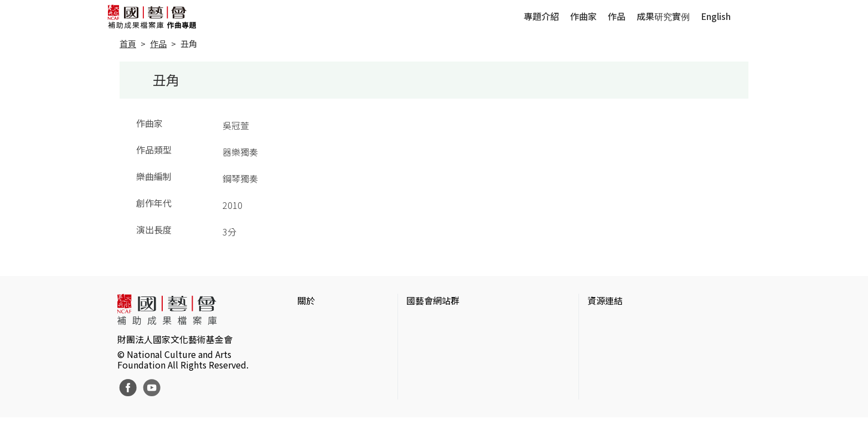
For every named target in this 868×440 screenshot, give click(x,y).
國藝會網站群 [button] (433, 300)
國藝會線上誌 (433, 340)
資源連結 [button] (605, 300)
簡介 (306, 323)
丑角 (189, 44)
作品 (617, 16)
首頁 (128, 44)
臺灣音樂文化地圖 (623, 376)
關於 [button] (306, 300)
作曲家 (583, 16)
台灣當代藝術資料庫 (627, 323)
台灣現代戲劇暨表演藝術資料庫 (649, 393)
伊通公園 (605, 340)
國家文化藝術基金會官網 (455, 323)
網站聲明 (315, 340)
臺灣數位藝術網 (618, 358)
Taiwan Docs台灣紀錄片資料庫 (647, 411)
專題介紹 (541, 16)
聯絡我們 (315, 358)
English (716, 16)
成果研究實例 (663, 16)
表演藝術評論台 (437, 358)
